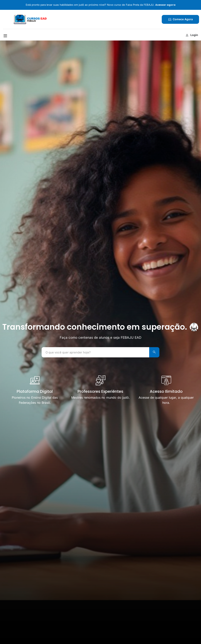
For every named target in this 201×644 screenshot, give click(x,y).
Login (192, 35)
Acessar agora (165, 5)
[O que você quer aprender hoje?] (95, 352)
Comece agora (180, 19)
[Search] (153, 352)
